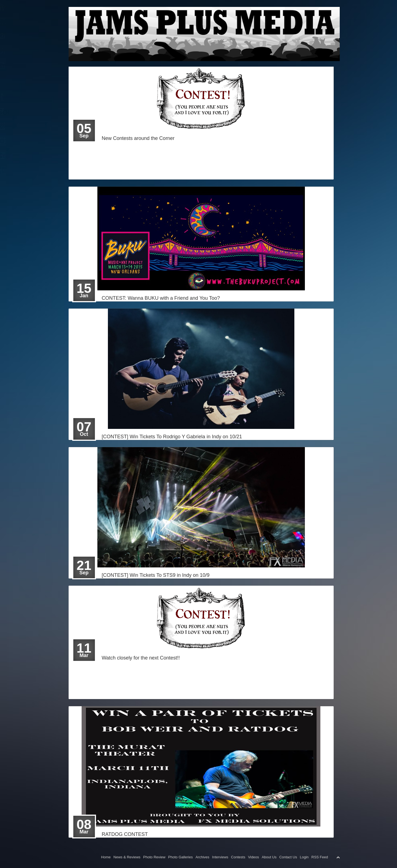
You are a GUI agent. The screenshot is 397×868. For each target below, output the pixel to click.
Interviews (220, 857)
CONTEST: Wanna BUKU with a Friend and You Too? (161, 298)
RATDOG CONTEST (125, 834)
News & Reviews (127, 857)
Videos (253, 857)
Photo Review (154, 857)
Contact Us (288, 857)
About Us (269, 857)
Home (13, 7)
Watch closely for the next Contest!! (141, 658)
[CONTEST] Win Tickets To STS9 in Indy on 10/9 (156, 575)
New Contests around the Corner (138, 138)
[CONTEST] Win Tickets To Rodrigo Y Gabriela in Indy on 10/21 (172, 437)
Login (12, 170)
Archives (203, 857)
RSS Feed (320, 857)
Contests (238, 857)
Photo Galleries (181, 857)
